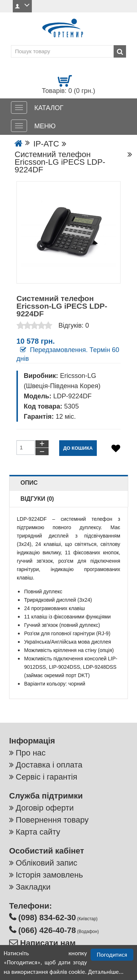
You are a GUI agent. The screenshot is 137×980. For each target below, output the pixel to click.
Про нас (31, 753)
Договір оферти (45, 808)
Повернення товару (52, 820)
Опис (29, 483)
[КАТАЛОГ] (19, 108)
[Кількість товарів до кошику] (26, 448)
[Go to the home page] (19, 144)
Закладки (33, 887)
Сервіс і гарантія (46, 777)
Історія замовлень (49, 875)
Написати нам (47, 943)
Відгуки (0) (37, 499)
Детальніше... (106, 972)
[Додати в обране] (116, 448)
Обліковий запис (46, 863)
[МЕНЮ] (19, 126)
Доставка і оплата (49, 765)
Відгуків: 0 (74, 325)
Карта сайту (38, 832)
